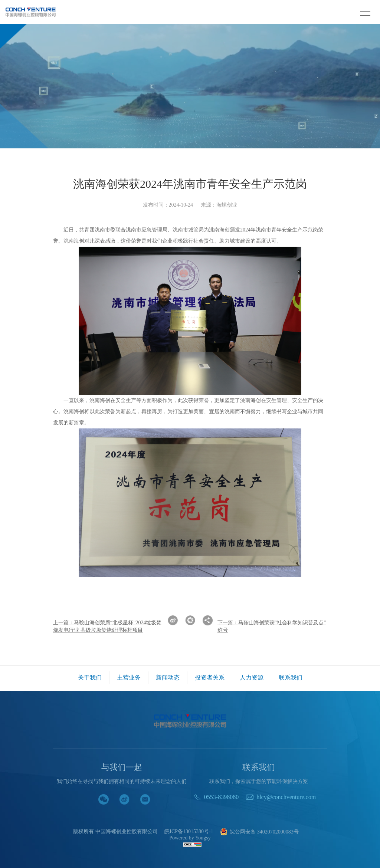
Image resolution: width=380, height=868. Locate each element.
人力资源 (252, 678)
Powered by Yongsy (190, 838)
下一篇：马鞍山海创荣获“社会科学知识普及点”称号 (272, 626)
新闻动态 (168, 678)
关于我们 (90, 678)
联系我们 (291, 678)
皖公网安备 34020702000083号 (259, 832)
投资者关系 (210, 678)
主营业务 (129, 678)
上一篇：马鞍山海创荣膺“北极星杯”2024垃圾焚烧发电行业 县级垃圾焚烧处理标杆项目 (107, 626)
